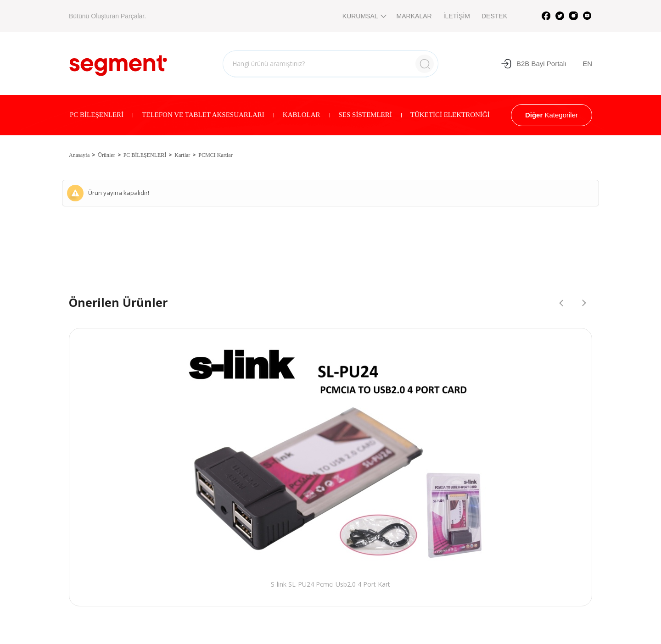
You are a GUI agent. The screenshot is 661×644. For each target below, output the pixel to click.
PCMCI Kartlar (215, 155)
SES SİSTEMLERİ (365, 115)
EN (587, 64)
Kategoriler (552, 115)
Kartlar (182, 155)
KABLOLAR (302, 115)
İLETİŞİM (457, 16)
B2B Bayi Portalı (534, 64)
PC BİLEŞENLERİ (97, 115)
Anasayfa (79, 155)
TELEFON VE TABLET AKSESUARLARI (203, 115)
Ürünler (106, 155)
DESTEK (494, 16)
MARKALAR (414, 16)
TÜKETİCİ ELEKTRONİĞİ (450, 115)
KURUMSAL (364, 16)
